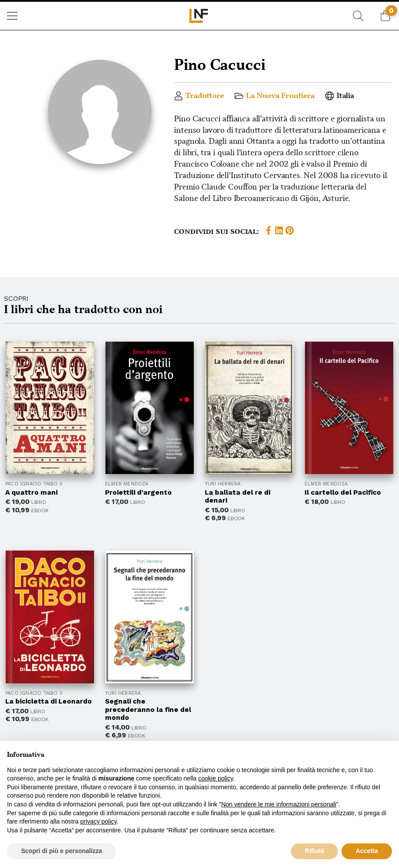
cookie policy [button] (216, 778)
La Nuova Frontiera (280, 96)
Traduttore (205, 96)
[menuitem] (12, 16)
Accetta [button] (367, 851)
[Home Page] (200, 16)
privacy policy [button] (99, 821)
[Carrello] (385, 16)
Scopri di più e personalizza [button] (62, 851)
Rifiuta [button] (315, 851)
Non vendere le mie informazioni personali (278, 804)
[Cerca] (358, 16)
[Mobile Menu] (12, 16)
